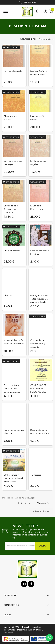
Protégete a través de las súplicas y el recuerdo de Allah (39, 299)
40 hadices (36, 475)
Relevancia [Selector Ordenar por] (47, 39)
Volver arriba (41, 511)
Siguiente (43, 503)
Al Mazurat (9, 295)
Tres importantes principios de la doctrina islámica (12, 389)
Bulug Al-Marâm (12, 251)
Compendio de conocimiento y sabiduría (38, 344)
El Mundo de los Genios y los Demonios (12, 209)
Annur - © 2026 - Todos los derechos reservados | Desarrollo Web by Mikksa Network (23, 630)
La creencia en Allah (14, 71)
